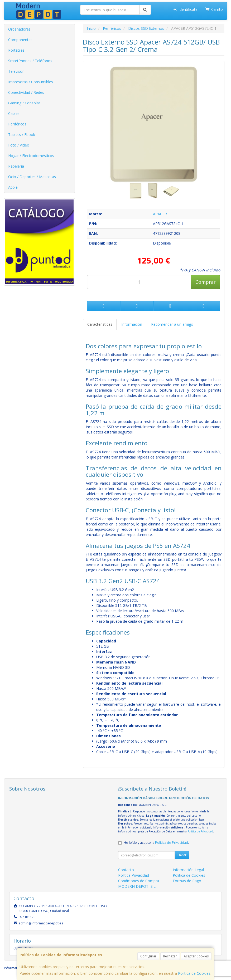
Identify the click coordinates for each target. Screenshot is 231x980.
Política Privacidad (134, 875)
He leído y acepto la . (156, 843)
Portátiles (16, 50)
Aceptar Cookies (196, 956)
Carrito (214, 9)
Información (132, 324)
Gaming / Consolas (24, 103)
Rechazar (170, 956)
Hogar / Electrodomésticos (31, 156)
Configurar (148, 956)
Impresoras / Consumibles (31, 82)
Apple (13, 187)
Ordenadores (19, 29)
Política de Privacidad (200, 831)
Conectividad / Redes (26, 92)
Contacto (126, 870)
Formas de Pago (187, 881)
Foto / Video (19, 145)
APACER (160, 214)
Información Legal (188, 870)
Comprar (206, 282)
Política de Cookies (194, 973)
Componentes (20, 40)
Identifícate (185, 9)
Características (100, 324)
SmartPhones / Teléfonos (30, 61)
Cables (14, 113)
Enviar (182, 855)
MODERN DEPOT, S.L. (137, 886)
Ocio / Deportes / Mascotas (32, 177)
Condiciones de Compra (139, 881)
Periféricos (17, 124)
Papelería (16, 166)
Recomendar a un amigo (172, 324)
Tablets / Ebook (22, 135)
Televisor (16, 71)
